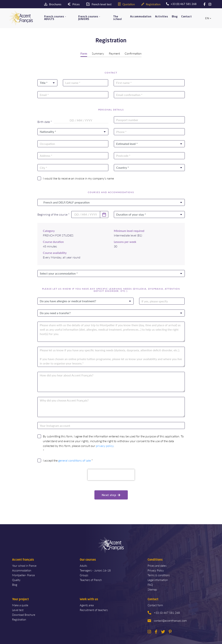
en (207, 20)
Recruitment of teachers (94, 609)
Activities (162, 19)
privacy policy (105, 446)
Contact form (155, 605)
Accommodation (141, 19)
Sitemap (152, 589)
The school (118, 20)
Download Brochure (24, 614)
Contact (187, 19)
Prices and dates (157, 565)
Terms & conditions (159, 575)
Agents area (87, 605)
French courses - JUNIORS (89, 20)
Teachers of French (91, 579)
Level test (18, 609)
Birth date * (45, 121)
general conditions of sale (75, 460)
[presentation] (111, 474)
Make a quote (20, 605)
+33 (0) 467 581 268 (164, 612)
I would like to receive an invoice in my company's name (78, 178)
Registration (19, 619)
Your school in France (24, 565)
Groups (84, 575)
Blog (175, 19)
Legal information (158, 579)
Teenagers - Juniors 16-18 (95, 570)
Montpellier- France (23, 575)
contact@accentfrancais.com (167, 620)
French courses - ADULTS (55, 20)
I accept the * (68, 460)
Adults (83, 565)
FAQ (150, 584)
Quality (16, 579)
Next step (111, 494)
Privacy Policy (156, 570)
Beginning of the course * (53, 214)
